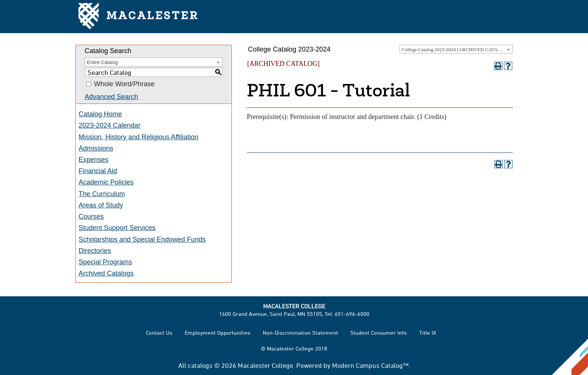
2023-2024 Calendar (110, 125)
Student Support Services (117, 228)
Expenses (94, 160)
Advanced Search (112, 97)
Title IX (428, 333)
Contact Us (159, 333)
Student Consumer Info (378, 333)
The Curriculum (102, 194)
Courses (91, 216)
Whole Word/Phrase (125, 84)
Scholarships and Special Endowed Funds (142, 239)
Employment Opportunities (217, 333)
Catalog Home (100, 114)
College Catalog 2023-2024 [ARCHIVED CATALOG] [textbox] (456, 50)
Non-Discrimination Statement (300, 333)
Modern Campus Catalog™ (370, 365)
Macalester (139, 17)
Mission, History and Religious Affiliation (139, 137)
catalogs (200, 365)
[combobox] (456, 49)
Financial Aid (98, 171)
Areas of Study (101, 205)
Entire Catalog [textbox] (103, 62)
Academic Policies (106, 182)
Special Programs (106, 262)
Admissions (96, 148)
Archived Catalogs (106, 273)
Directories (95, 251)
